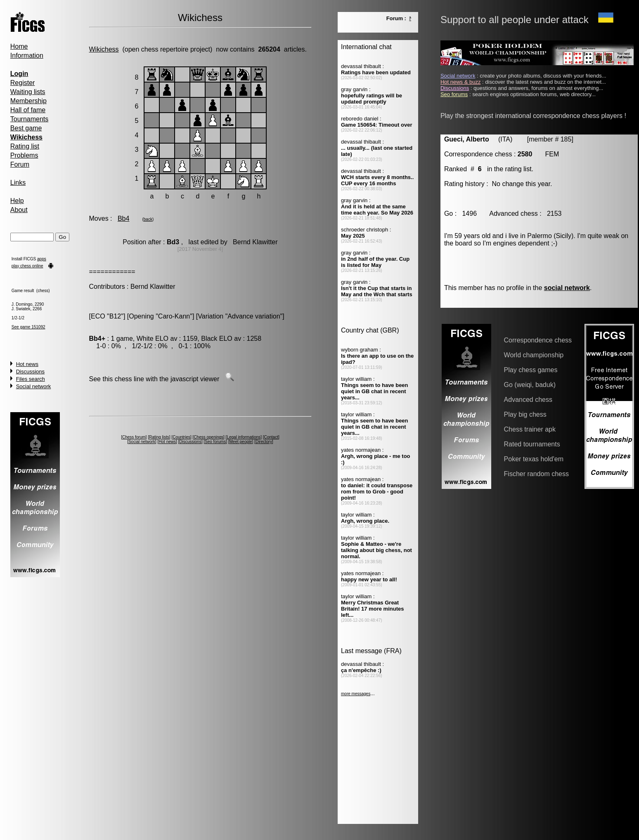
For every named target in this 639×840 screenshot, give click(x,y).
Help (17, 201)
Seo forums (215, 442)
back (148, 219)
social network (567, 288)
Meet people (241, 442)
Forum (20, 164)
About (19, 210)
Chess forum (134, 437)
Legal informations (244, 437)
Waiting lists (28, 92)
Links (18, 183)
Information (27, 55)
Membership (28, 101)
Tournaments (30, 119)
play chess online (27, 266)
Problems (24, 155)
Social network (34, 386)
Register (23, 83)
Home (19, 46)
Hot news (27, 364)
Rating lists (159, 437)
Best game (26, 128)
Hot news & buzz (461, 82)
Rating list (25, 146)
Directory (264, 442)
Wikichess (104, 49)
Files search (31, 379)
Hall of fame (28, 110)
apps (42, 259)
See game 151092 (28, 327)
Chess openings (208, 437)
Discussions (30, 372)
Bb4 (123, 218)
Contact (271, 437)
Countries (181, 437)
